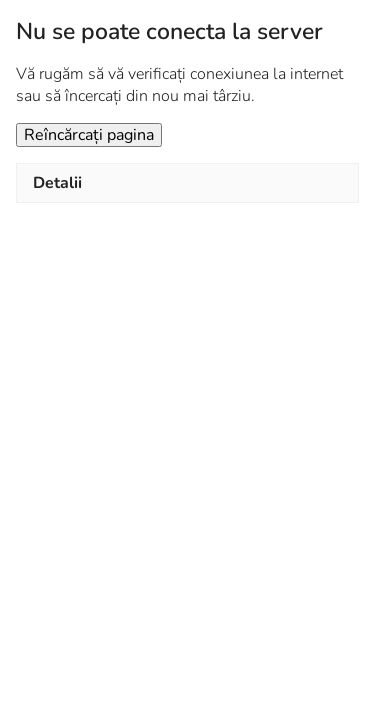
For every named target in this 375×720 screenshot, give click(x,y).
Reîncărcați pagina (89, 135)
